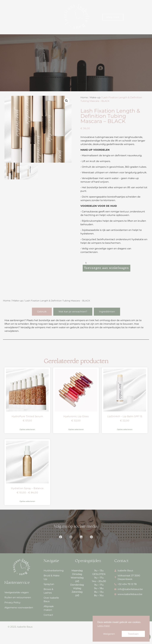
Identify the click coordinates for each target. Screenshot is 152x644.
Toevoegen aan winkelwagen (107, 268)
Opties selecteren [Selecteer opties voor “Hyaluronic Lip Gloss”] (76, 429)
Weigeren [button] (109, 634)
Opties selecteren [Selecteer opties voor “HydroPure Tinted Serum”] (27, 429)
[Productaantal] (87, 263)
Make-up (95, 97)
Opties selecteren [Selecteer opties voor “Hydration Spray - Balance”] (27, 501)
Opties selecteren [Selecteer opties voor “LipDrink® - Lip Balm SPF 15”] (125, 429)
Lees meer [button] (104, 626)
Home (84, 97)
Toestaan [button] (133, 634)
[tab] (42, 312)
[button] (5, 17)
